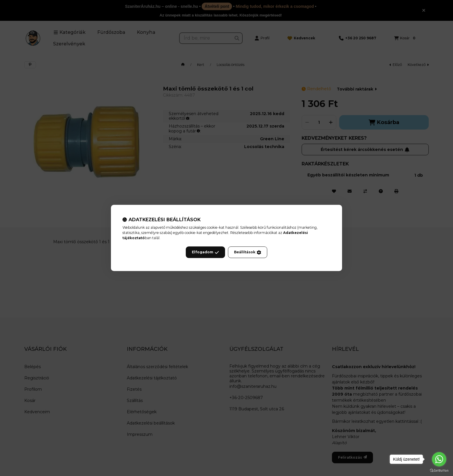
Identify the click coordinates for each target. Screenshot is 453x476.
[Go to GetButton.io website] (439, 470)
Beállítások (248, 252)
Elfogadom (205, 252)
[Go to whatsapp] (439, 459)
